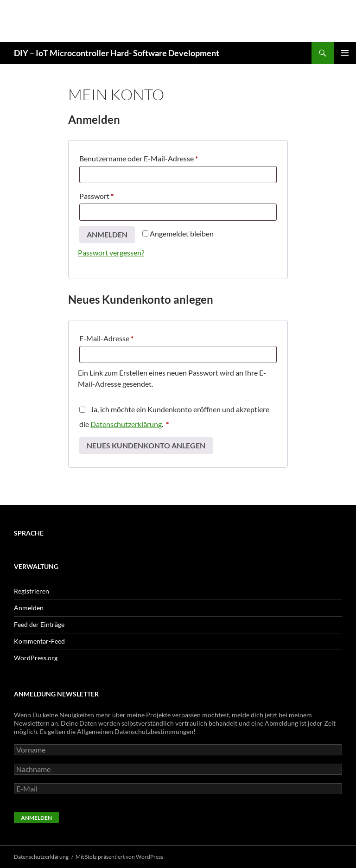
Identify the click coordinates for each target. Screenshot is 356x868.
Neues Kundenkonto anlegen (146, 445)
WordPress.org (36, 658)
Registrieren (32, 591)
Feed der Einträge (39, 624)
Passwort (115, 195)
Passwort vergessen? (111, 252)
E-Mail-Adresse (125, 337)
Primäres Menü (345, 53)
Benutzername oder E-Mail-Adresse (157, 157)
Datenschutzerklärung (126, 424)
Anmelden (107, 234)
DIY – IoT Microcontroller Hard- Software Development (117, 53)
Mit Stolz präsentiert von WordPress (119, 857)
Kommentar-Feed (39, 641)
